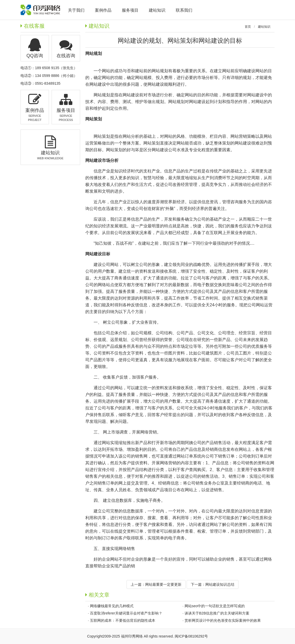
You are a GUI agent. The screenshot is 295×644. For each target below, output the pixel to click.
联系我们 (184, 10)
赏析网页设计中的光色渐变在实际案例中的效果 (223, 620)
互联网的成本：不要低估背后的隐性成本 (123, 620)
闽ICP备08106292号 (191, 636)
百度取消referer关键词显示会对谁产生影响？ (126, 613)
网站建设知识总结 (220, 584)
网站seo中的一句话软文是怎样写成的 (215, 606)
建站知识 (264, 27)
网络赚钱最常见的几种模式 (112, 606)
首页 (248, 27)
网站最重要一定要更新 (163, 584)
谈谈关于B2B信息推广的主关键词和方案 (217, 613)
